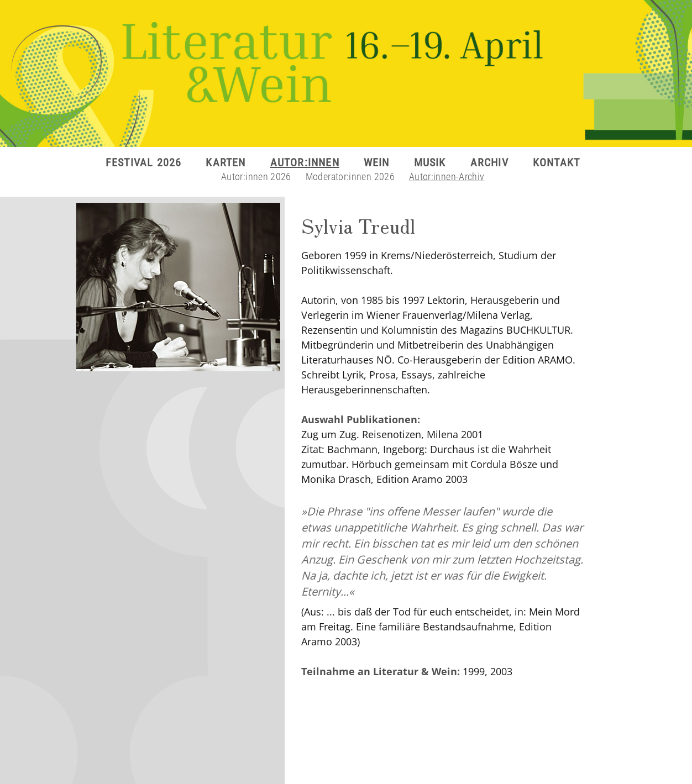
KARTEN (226, 162)
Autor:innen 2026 (256, 177)
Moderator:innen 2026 (350, 177)
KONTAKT (556, 162)
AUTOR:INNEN (305, 162)
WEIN (377, 162)
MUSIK (430, 162)
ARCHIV (489, 162)
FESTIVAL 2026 (144, 162)
